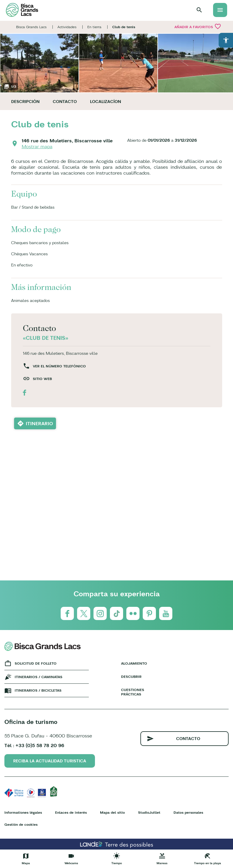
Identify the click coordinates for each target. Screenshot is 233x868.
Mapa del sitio (112, 812)
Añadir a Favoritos (198, 26)
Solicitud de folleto (36, 663)
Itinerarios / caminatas (39, 677)
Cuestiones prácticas (133, 692)
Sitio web (42, 379)
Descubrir (131, 677)
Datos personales (188, 812)
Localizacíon (106, 102)
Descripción (25, 102)
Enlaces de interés (71, 812)
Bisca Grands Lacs (31, 27)
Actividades (67, 27)
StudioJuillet (149, 812)
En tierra (94, 27)
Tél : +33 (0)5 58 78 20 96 (34, 745)
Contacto (65, 102)
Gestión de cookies (21, 824)
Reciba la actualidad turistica (50, 761)
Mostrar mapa (37, 146)
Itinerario (39, 423)
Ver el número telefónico (59, 366)
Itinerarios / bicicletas (38, 690)
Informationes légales (23, 812)
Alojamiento (134, 663)
